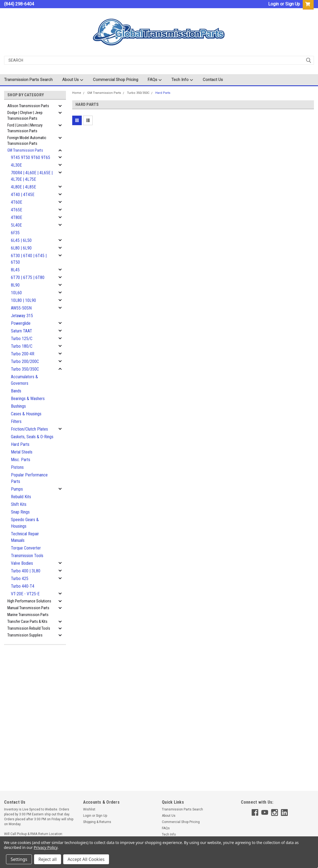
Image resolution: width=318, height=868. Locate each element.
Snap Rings (20, 512)
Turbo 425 (20, 579)
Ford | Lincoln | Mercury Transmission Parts (25, 128)
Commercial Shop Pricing (116, 80)
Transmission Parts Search (28, 80)
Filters (16, 421)
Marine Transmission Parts (28, 615)
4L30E (16, 165)
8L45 (15, 270)
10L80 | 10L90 (23, 300)
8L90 (15, 285)
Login (273, 4)
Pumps (17, 489)
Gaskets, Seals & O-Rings (32, 437)
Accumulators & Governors (24, 380)
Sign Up (293, 4)
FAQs (155, 80)
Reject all (48, 859)
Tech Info (182, 80)
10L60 (16, 293)
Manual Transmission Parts (28, 608)
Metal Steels (22, 452)
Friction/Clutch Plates (29, 429)
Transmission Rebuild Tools (29, 628)
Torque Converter (26, 548)
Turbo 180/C (22, 346)
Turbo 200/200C (25, 361)
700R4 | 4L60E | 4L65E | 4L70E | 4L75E (32, 176)
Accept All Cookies (86, 859)
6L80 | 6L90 (21, 248)
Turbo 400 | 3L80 (26, 571)
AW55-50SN (21, 308)
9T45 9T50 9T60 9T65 (31, 157)
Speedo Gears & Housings (25, 523)
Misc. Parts (21, 460)
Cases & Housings (26, 414)
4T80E (16, 217)
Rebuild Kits (21, 497)
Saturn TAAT (22, 331)
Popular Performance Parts (29, 478)
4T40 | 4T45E (23, 195)
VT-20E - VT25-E (25, 594)
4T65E (16, 210)
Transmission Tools (27, 556)
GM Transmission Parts (25, 150)
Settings (19, 859)
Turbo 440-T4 (23, 586)
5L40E (16, 225)
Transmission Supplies (25, 635)
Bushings (18, 406)
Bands (16, 391)
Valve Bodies (22, 563)
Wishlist (89, 809)
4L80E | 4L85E (23, 187)
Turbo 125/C (22, 339)
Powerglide (21, 323)
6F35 (15, 233)
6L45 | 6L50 (21, 240)
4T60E (16, 202)
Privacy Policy (46, 847)
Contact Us (213, 80)
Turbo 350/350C (25, 369)
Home (77, 93)
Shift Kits (19, 504)
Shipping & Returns (97, 822)
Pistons (17, 467)
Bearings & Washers (28, 399)
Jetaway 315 (22, 316)
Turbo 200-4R (23, 354)
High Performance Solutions (29, 601)
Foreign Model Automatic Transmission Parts (27, 141)
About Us (73, 80)
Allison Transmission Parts (28, 106)
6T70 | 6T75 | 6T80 (28, 277)
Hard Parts (20, 444)
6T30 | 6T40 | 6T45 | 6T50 (29, 259)
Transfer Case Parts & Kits (27, 621)
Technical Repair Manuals (25, 537)
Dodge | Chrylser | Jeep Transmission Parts (25, 115)
